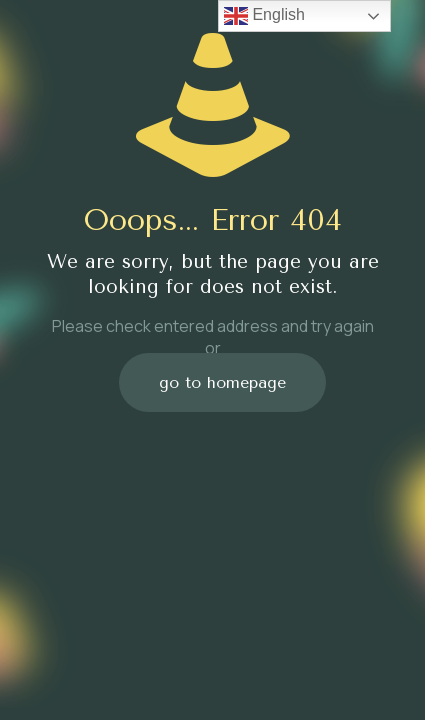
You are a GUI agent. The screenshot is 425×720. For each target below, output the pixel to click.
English (264, 16)
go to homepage (222, 382)
